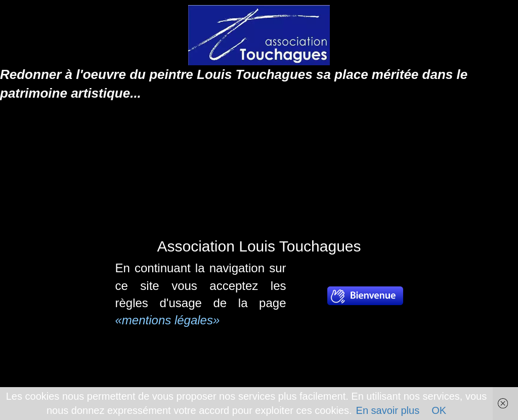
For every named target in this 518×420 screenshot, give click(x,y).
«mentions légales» (168, 320)
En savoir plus (388, 410)
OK (439, 410)
